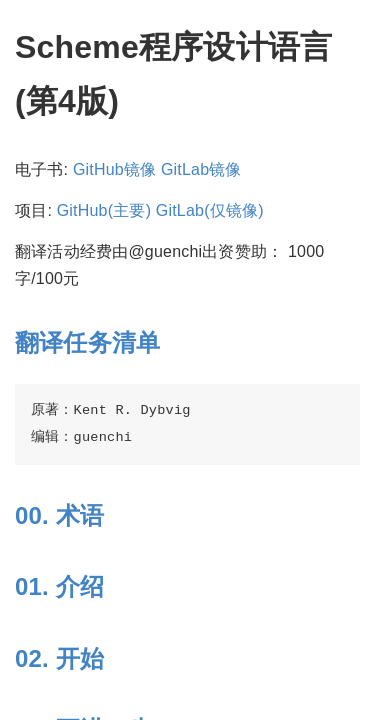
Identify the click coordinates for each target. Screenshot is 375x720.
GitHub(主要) (104, 210)
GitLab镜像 (201, 169)
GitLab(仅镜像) (210, 210)
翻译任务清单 (87, 342)
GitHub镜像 (114, 169)
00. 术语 (59, 515)
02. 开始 (59, 658)
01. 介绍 (59, 586)
